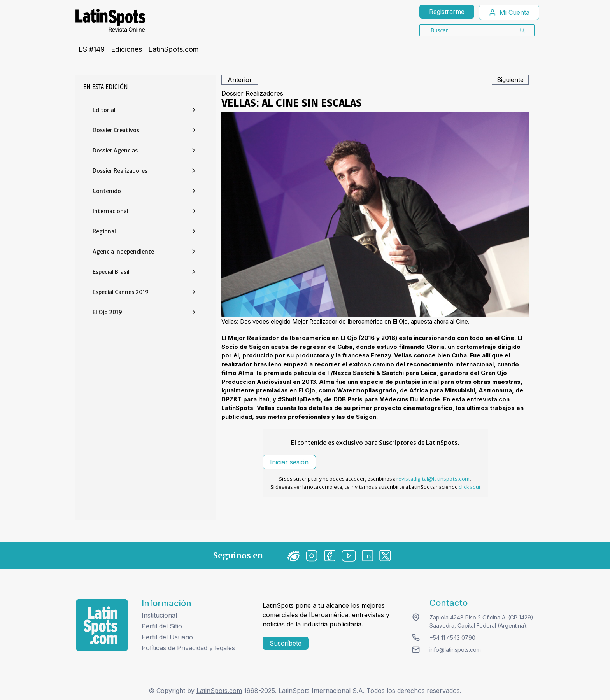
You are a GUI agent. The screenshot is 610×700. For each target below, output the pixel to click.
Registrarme (447, 12)
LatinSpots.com (174, 49)
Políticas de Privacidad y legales (188, 648)
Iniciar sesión (289, 462)
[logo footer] (102, 625)
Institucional (159, 615)
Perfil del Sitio (162, 626)
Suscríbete (286, 643)
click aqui (469, 487)
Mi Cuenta (509, 12)
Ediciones (126, 49)
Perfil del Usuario (167, 637)
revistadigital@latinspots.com (433, 479)
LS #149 (92, 49)
